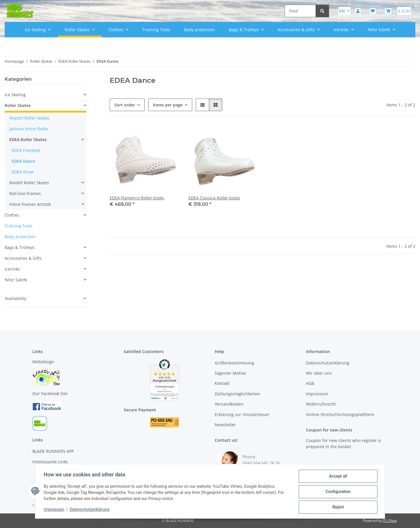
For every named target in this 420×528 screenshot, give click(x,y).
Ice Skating (15, 95)
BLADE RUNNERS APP (53, 451)
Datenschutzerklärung (90, 510)
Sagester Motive (230, 373)
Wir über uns (319, 373)
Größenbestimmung (234, 363)
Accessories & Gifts (23, 258)
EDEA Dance (23, 161)
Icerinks (12, 269)
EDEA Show (23, 172)
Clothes (12, 215)
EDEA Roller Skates (28, 140)
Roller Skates (18, 105)
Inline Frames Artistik (30, 204)
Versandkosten (229, 404)
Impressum (55, 510)
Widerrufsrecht (321, 404)
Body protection (20, 237)
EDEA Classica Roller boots (214, 198)
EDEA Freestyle (26, 150)
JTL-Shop (390, 521)
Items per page (168, 105)
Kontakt (222, 383)
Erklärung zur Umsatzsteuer (242, 414)
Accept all (337, 477)
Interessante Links (50, 462)
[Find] (300, 11)
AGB (310, 383)
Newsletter (225, 425)
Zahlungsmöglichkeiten (237, 394)
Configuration (337, 492)
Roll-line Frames (25, 193)
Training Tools (19, 226)
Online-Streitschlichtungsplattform (340, 414)
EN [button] (342, 11)
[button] (358, 11)
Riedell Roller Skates (29, 183)
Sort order (125, 105)
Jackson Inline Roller (29, 129)
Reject (337, 507)
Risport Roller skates (29, 118)
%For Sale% (16, 280)
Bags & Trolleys (20, 247)
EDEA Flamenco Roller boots (137, 198)
